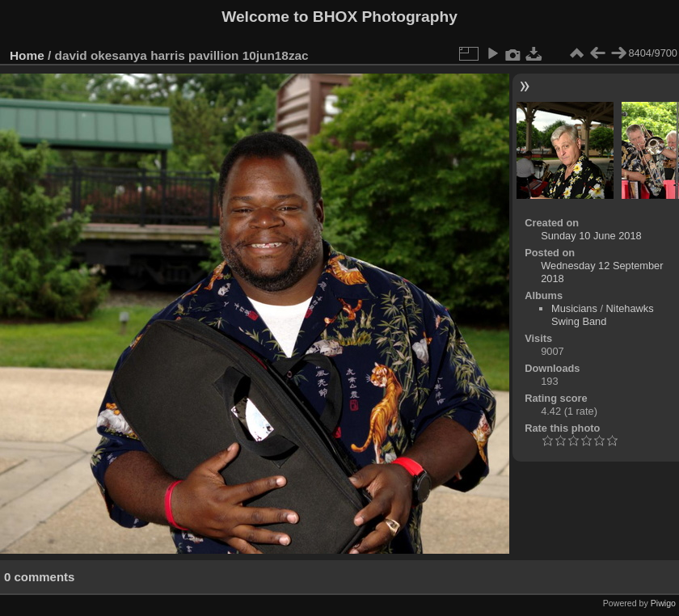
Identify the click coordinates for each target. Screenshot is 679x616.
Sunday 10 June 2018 (591, 236)
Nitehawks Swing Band (603, 315)
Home (27, 55)
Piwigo (663, 603)
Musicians (574, 308)
